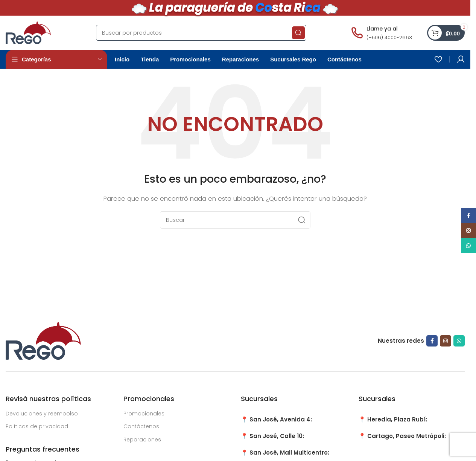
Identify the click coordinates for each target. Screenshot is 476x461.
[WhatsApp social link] (459, 341)
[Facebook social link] (432, 341)
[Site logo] (28, 32)
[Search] (201, 33)
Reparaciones (142, 440)
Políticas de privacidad (37, 426)
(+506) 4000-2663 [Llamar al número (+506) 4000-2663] (389, 37)
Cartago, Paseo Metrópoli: (407, 436)
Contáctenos (141, 426)
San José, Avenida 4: (281, 419)
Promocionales (144, 414)
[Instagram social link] (446, 341)
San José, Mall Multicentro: (289, 453)
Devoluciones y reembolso (42, 414)
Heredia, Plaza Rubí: (397, 419)
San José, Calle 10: (277, 436)
